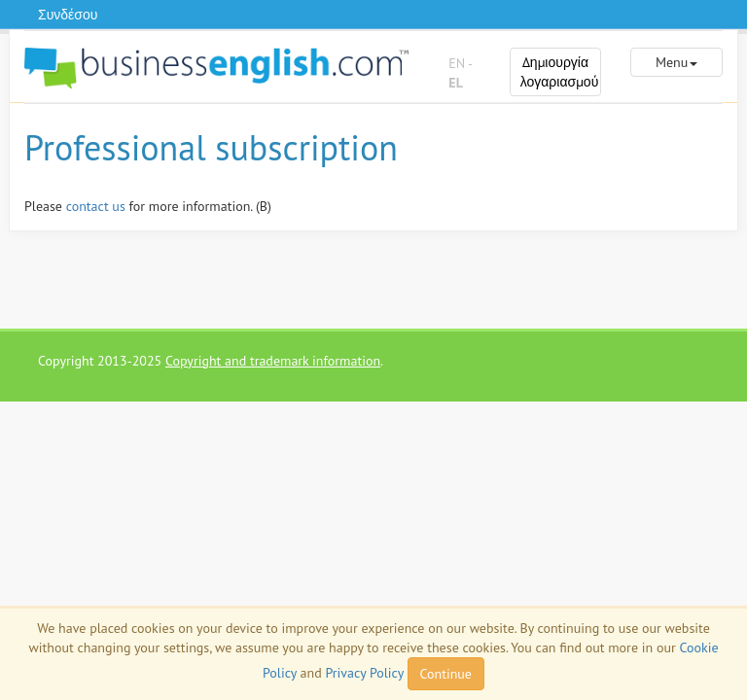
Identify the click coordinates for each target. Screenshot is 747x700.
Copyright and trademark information (273, 361)
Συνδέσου (68, 15)
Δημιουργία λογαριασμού (560, 72)
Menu (676, 62)
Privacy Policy (364, 673)
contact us (96, 206)
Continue (446, 674)
